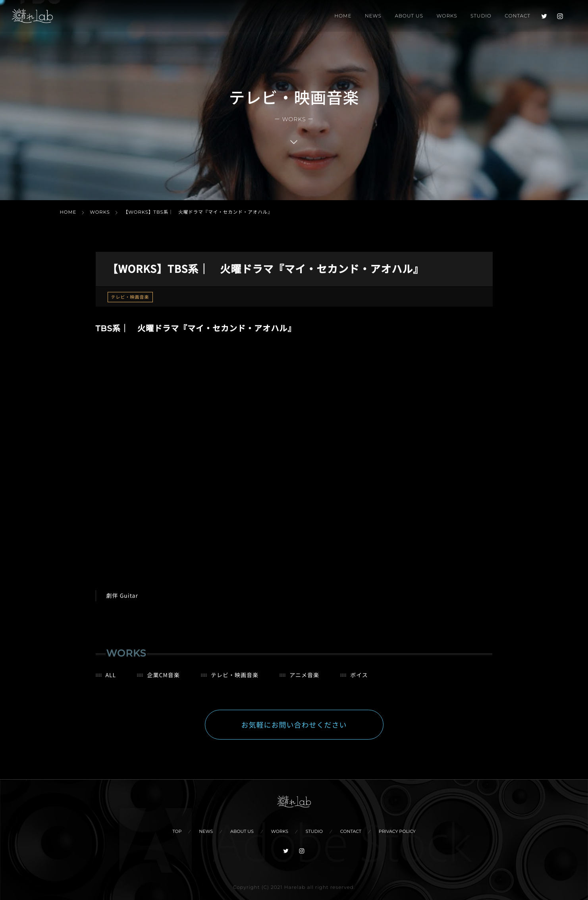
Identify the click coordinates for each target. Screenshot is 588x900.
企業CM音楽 (163, 680)
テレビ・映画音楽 (130, 297)
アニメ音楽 (304, 680)
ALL (111, 680)
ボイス (359, 680)
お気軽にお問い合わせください (294, 730)
